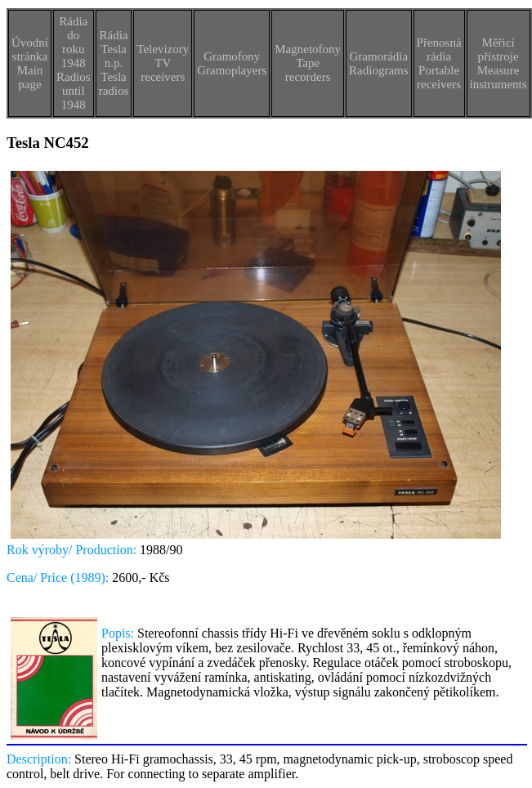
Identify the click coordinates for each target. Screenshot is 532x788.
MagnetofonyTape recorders (308, 63)
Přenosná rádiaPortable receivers (439, 63)
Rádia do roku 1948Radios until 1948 (74, 63)
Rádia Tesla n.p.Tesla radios (114, 63)
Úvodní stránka (30, 49)
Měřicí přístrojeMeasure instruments (498, 63)
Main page (30, 77)
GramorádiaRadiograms (379, 63)
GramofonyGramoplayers (232, 63)
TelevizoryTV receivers (163, 63)
